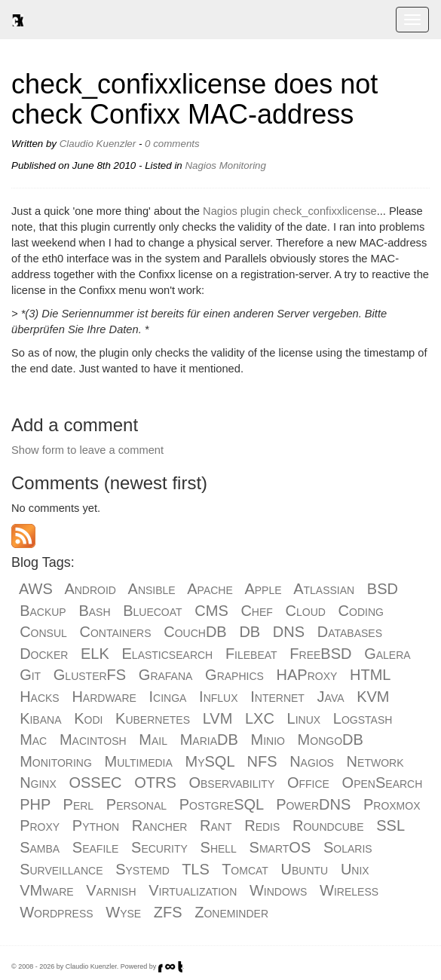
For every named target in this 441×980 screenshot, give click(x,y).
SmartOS (280, 847)
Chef (256, 611)
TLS (196, 869)
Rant (216, 825)
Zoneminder (231, 912)
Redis (262, 825)
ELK (95, 654)
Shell (219, 847)
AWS (36, 589)
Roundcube (328, 825)
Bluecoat (152, 611)
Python (96, 825)
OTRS (155, 782)
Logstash (363, 718)
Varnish (111, 890)
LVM (218, 718)
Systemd (142, 869)
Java (331, 697)
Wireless (349, 890)
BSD (383, 589)
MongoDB (331, 740)
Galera (387, 654)
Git (30, 675)
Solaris (348, 847)
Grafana (166, 675)
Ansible (152, 589)
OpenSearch (383, 782)
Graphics (234, 675)
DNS (289, 632)
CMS (211, 611)
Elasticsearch (168, 654)
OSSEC (95, 782)
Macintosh (93, 740)
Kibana (40, 718)
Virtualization (193, 890)
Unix (355, 869)
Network (375, 761)
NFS (262, 761)
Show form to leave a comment (87, 450)
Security (159, 847)
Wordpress (56, 912)
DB (250, 632)
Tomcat (245, 869)
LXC (260, 718)
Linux (304, 718)
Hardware (104, 697)
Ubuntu (305, 869)
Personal (136, 804)
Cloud (306, 611)
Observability (231, 782)
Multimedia (139, 761)
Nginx (38, 782)
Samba (40, 847)
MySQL (210, 761)
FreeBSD (320, 654)
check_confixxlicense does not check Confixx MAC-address (194, 99)
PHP (35, 804)
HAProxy (307, 675)
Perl (79, 804)
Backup (43, 611)
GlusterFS (90, 675)
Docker (44, 654)
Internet (277, 697)
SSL (390, 825)
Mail (153, 740)
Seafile (96, 847)
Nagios (201, 165)
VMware (46, 890)
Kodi (88, 718)
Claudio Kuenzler (98, 144)
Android (90, 589)
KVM (373, 697)
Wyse (123, 912)
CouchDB (195, 632)
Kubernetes (153, 718)
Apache (210, 589)
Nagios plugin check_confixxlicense (290, 211)
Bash (94, 611)
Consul (43, 632)
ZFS (168, 912)
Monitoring (243, 165)
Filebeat (251, 654)
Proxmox (392, 804)
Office (308, 782)
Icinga (168, 697)
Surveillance (61, 869)
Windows (278, 890)
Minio (267, 740)
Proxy (40, 825)
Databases (350, 632)
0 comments (172, 144)
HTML (370, 675)
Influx (218, 697)
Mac (33, 740)
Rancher (160, 825)
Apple (263, 589)
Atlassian (324, 589)
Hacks (40, 697)
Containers (115, 632)
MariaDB (209, 740)
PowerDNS (313, 804)
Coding (361, 611)
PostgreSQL (222, 804)
